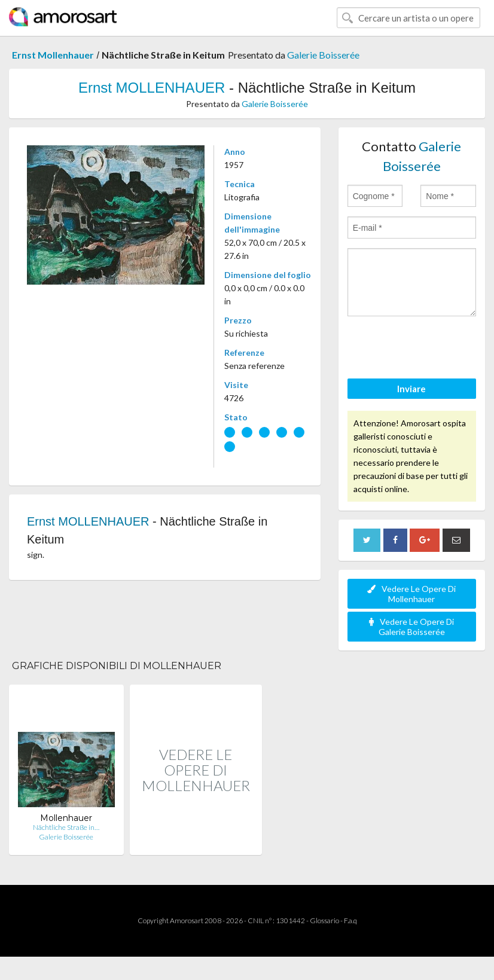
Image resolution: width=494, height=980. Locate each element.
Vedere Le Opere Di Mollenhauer (411, 594)
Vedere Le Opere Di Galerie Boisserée (411, 627)
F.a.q (350, 921)
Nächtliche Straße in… (66, 827)
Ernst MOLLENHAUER (152, 88)
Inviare (411, 389)
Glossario (324, 921)
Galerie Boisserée (323, 55)
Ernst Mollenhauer (53, 55)
